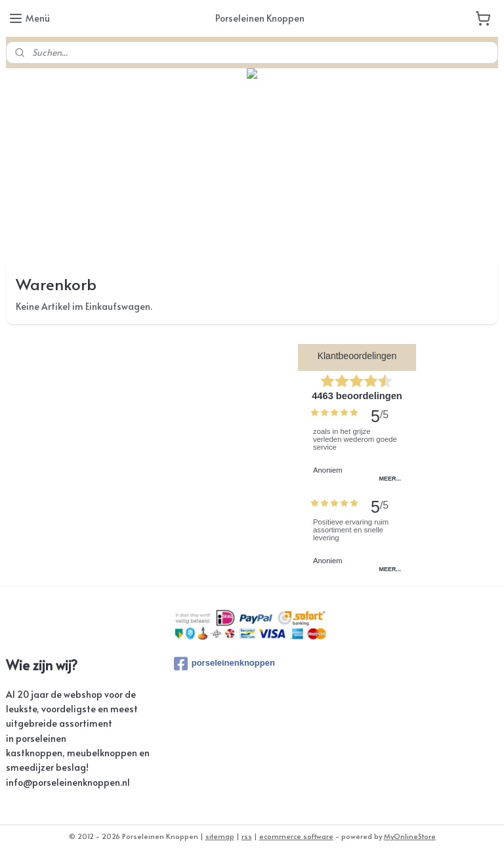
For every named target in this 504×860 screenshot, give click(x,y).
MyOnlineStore (410, 836)
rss (247, 836)
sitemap (220, 836)
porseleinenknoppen (224, 664)
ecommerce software (296, 836)
